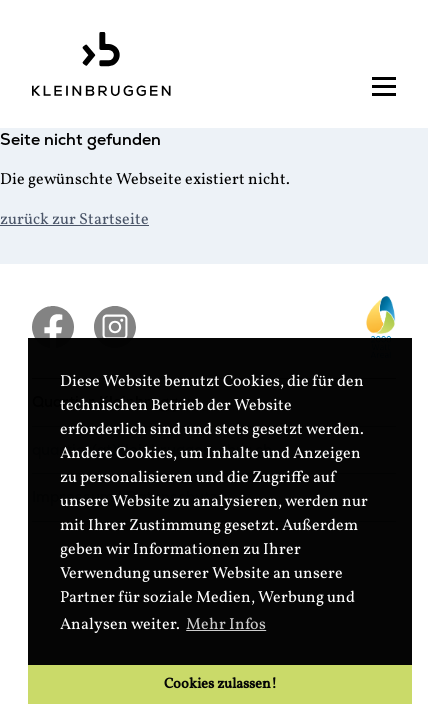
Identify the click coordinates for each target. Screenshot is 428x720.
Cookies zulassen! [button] (220, 684)
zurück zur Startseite (74, 220)
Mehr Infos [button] (226, 625)
